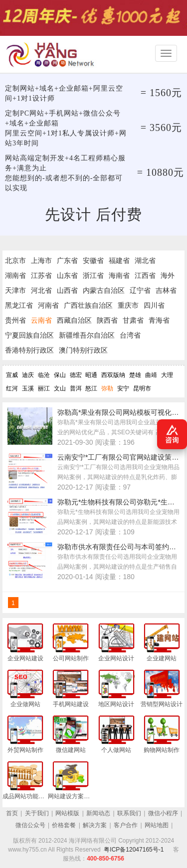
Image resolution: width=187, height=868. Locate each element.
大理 (167, 375)
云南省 (41, 320)
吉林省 (166, 290)
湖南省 (15, 275)
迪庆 (28, 375)
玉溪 (28, 388)
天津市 (15, 290)
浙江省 (93, 275)
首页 (12, 813)
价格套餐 (64, 825)
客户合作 (126, 825)
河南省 (48, 305)
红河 (12, 388)
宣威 (12, 375)
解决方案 (95, 825)
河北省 (41, 290)
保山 (60, 375)
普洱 (76, 388)
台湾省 (130, 335)
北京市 (15, 260)
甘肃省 (133, 320)
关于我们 (37, 813)
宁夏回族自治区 (29, 335)
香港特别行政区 (29, 350)
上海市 (41, 260)
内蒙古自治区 (104, 290)
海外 (168, 275)
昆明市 (142, 388)
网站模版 (67, 813)
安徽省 (93, 260)
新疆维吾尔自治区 (87, 335)
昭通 (91, 375)
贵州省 (15, 320)
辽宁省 (140, 290)
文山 (60, 388)
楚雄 (135, 375)
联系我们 (129, 813)
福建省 (119, 260)
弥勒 (107, 388)
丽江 (44, 388)
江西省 (145, 275)
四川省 (154, 305)
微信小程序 (163, 813)
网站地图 (157, 825)
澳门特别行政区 (83, 350)
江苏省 (41, 275)
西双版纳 (113, 375)
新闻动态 (98, 813)
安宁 (123, 388)
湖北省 (145, 260)
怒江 (91, 388)
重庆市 (128, 305)
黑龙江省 (19, 305)
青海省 (159, 320)
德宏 (76, 375)
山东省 (67, 275)
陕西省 (107, 320)
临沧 (44, 375)
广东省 (67, 260)
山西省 (67, 290)
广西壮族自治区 (88, 305)
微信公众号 (30, 825)
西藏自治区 (74, 320)
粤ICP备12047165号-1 (134, 850)
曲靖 (151, 375)
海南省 (119, 275)
